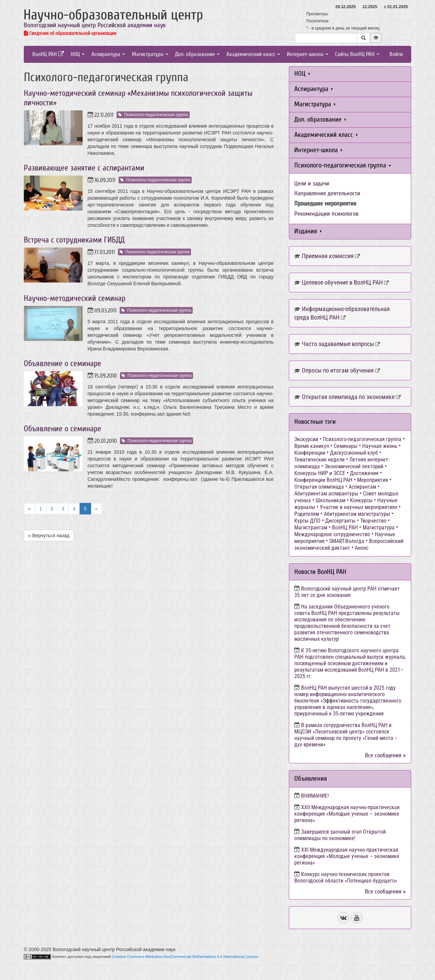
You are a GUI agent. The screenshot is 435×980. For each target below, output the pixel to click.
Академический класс (253, 54)
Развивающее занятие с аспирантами (84, 168)
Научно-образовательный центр (113, 15)
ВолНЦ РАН (48, 54)
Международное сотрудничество (332, 534)
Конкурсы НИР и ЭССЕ (320, 473)
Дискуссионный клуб (354, 453)
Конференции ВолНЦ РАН (323, 480)
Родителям (307, 514)
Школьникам (330, 500)
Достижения (364, 473)
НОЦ (78, 54)
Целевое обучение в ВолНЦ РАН (342, 282)
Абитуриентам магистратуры (357, 514)
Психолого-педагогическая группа (153, 115)
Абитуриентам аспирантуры (326, 494)
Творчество (373, 521)
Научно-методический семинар (75, 298)
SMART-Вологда (347, 541)
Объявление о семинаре (63, 364)
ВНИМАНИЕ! (315, 796)
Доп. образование (197, 54)
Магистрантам (311, 528)
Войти (396, 54)
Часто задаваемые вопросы (338, 344)
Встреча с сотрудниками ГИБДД (74, 240)
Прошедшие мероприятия (325, 204)
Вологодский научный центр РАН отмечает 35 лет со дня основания (347, 592)
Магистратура (150, 54)
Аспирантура (108, 54)
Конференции (310, 453)
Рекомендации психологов (326, 214)
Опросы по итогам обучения (338, 370)
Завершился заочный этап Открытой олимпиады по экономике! (340, 835)
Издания (308, 231)
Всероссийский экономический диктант (349, 545)
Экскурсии (306, 439)
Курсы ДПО (307, 521)
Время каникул (312, 446)
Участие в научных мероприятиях (359, 507)
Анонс (362, 548)
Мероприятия (373, 480)
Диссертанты (340, 521)
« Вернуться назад (49, 536)
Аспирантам (362, 487)
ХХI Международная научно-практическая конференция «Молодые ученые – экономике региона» (347, 856)
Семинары (346, 446)
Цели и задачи (312, 184)
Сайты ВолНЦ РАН (357, 54)
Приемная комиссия (328, 256)
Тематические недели (319, 460)
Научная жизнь (380, 446)
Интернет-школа (308, 54)
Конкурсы (361, 500)
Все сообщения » (385, 755)
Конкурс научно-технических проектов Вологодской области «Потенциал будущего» (346, 877)
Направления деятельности (327, 193)
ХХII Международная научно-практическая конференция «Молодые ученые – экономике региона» (347, 814)
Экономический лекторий (354, 466)
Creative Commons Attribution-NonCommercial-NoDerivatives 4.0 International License (185, 957)
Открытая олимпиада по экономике (348, 397)
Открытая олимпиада (319, 487)
